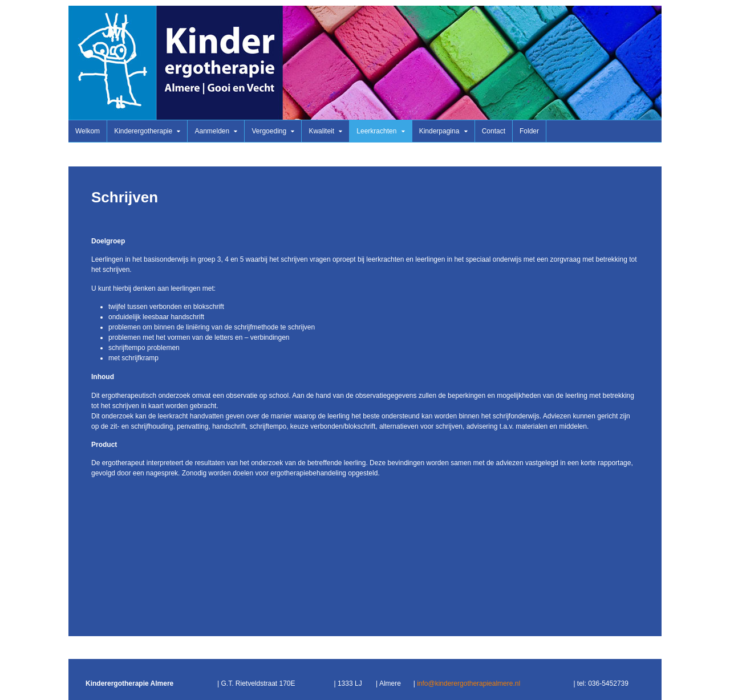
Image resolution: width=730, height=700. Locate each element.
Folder (529, 131)
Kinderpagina (439, 131)
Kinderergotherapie (143, 131)
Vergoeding (269, 131)
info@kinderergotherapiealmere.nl (469, 683)
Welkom (88, 131)
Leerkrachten (376, 131)
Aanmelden (212, 131)
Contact (494, 131)
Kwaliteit (321, 131)
